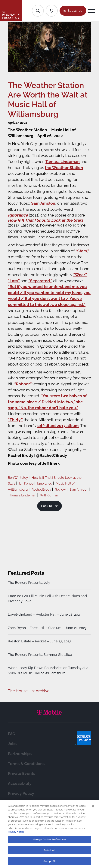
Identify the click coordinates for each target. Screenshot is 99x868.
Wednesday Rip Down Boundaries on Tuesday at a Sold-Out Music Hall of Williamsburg (48, 670)
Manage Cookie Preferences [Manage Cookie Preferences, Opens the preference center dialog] (49, 841)
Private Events (22, 773)
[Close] (93, 809)
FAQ (12, 734)
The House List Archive (29, 691)
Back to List (49, 506)
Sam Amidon (43, 203)
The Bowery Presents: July (29, 583)
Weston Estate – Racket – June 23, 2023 (40, 641)
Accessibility (20, 783)
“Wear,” (80, 275)
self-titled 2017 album (58, 426)
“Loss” (14, 281)
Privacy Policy (21, 793)
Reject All (49, 852)
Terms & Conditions (26, 764)
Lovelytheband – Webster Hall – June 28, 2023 (45, 614)
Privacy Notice (16, 834)
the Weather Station (64, 168)
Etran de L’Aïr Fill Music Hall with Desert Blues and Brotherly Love (47, 599)
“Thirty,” (15, 420)
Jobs (12, 744)
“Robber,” (23, 384)
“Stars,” (82, 251)
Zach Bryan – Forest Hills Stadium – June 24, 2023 (47, 628)
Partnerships (20, 754)
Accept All (49, 863)
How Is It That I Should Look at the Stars (45, 220)
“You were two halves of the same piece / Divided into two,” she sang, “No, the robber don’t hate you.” (47, 402)
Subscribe (75, 11)
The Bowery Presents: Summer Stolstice (40, 655)
